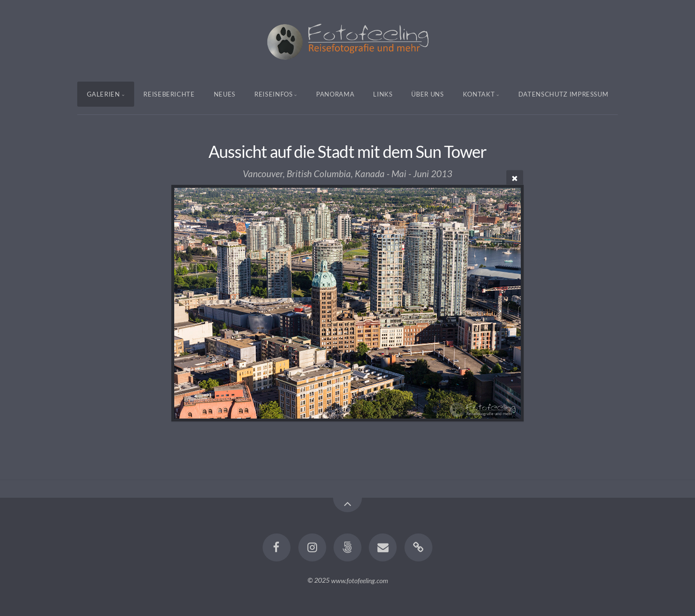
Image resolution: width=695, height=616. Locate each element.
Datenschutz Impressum (563, 94)
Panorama (335, 94)
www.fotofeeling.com (360, 580)
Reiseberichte (169, 94)
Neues (225, 94)
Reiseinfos (274, 94)
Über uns (427, 94)
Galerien (104, 94)
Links (383, 94)
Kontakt (479, 94)
